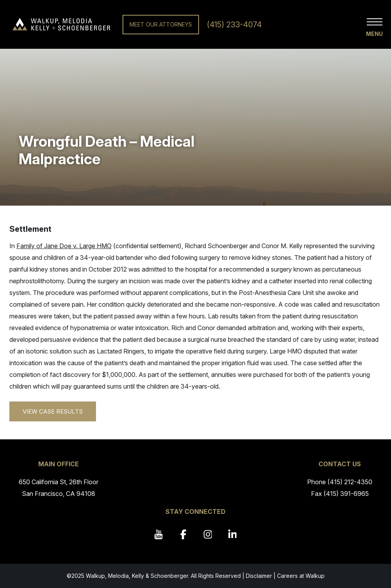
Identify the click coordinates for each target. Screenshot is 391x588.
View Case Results (53, 411)
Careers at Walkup (301, 576)
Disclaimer (259, 576)
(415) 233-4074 (234, 25)
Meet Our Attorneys (161, 24)
